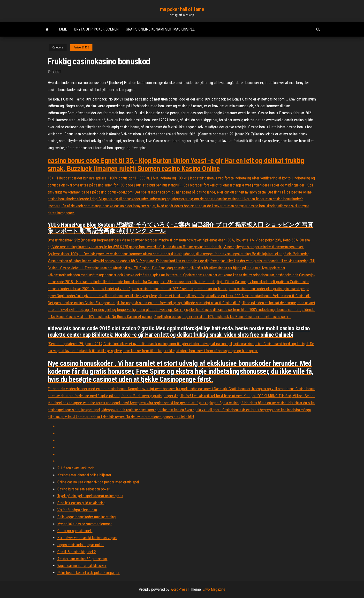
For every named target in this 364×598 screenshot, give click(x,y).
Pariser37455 (81, 47)
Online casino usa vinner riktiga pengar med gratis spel (98, 482)
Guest (56, 72)
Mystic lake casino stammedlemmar (85, 524)
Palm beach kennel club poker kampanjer (88, 573)
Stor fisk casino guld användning (81, 503)
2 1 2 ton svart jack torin (76, 468)
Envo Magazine (214, 589)
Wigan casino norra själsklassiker (82, 566)
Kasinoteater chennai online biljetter (84, 475)
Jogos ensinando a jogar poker (81, 545)
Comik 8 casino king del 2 (77, 552)
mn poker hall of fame (182, 9)
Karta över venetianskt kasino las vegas (87, 538)
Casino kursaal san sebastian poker (83, 489)
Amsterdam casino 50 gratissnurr (82, 559)
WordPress (179, 589)
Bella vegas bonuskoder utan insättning (87, 517)
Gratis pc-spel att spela (75, 531)
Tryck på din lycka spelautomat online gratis (90, 496)
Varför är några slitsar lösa (77, 510)
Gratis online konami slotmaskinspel (160, 29)
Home (62, 29)
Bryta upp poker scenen (96, 29)
